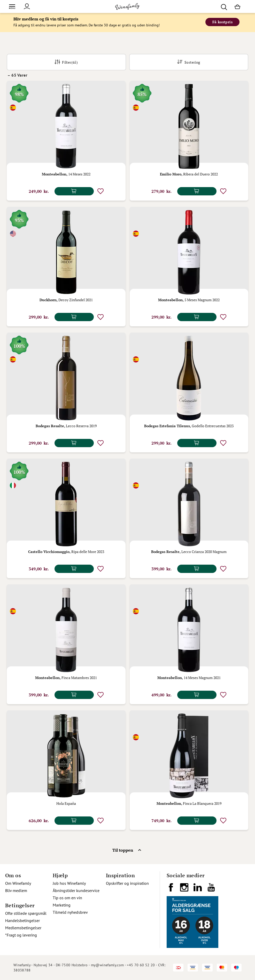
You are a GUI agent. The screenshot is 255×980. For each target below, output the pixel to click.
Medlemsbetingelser (23, 928)
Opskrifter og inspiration (127, 883)
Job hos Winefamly (69, 883)
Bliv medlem (16, 890)
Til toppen (123, 850)
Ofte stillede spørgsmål (26, 913)
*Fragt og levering (21, 935)
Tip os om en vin (67, 898)
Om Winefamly (18, 883)
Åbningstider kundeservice (76, 890)
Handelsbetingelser (22, 920)
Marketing (62, 905)
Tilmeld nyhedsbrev (70, 912)
